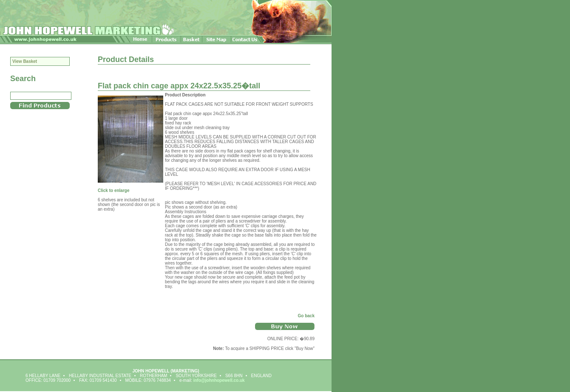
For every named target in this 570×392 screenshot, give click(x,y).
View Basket (25, 61)
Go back (306, 316)
